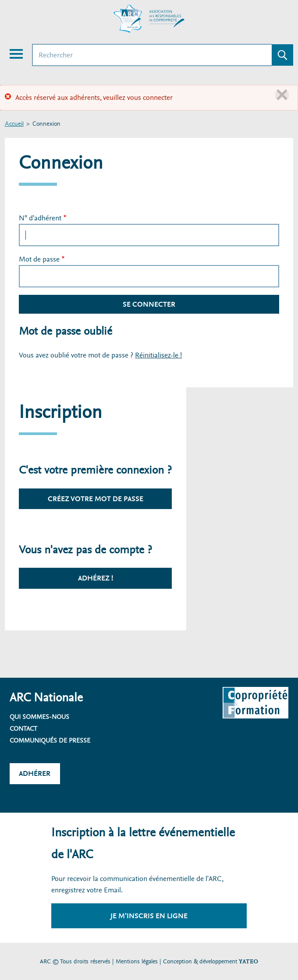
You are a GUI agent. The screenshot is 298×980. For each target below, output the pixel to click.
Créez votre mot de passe (96, 499)
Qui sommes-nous (39, 717)
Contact (23, 729)
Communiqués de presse (50, 740)
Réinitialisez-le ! (158, 355)
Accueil (14, 124)
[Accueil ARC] (149, 19)
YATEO (248, 961)
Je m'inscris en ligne (149, 916)
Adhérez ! (96, 578)
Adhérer (35, 773)
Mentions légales (137, 961)
